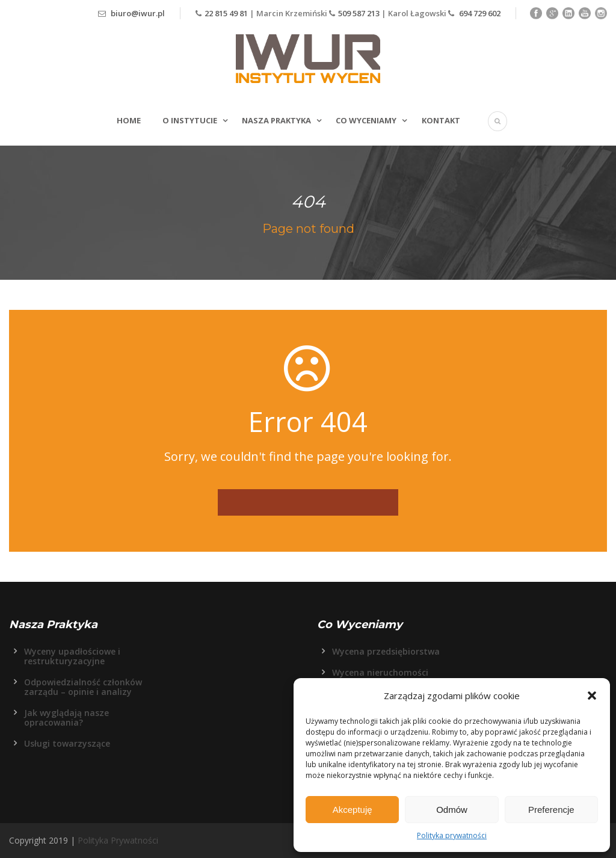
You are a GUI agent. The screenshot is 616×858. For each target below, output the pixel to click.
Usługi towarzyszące (67, 743)
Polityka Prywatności (118, 840)
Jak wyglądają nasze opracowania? (66, 718)
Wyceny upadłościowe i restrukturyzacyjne (72, 656)
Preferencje (551, 810)
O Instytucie (190, 120)
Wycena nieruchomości (380, 672)
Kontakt (441, 120)
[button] (592, 696)
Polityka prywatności (452, 835)
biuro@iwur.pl (138, 13)
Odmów (452, 810)
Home (129, 120)
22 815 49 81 (227, 13)
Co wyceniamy (366, 120)
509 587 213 (359, 13)
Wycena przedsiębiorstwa (386, 651)
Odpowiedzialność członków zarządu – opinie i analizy (83, 687)
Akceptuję (353, 810)
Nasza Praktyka (276, 120)
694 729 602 (479, 13)
